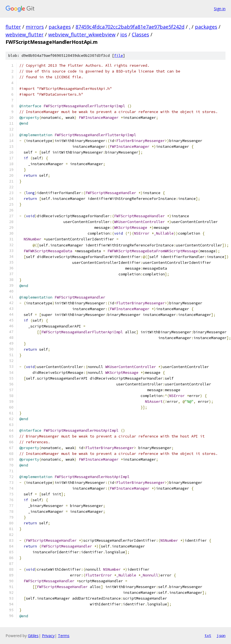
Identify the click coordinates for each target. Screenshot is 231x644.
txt (208, 635)
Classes (140, 34)
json (221, 635)
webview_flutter (25, 34)
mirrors (35, 27)
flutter (13, 27)
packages (60, 27)
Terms (64, 636)
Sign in (220, 9)
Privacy (48, 636)
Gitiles (33, 636)
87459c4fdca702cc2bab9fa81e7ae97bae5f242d (130, 27)
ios (124, 34)
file (119, 56)
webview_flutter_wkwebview (82, 34)
